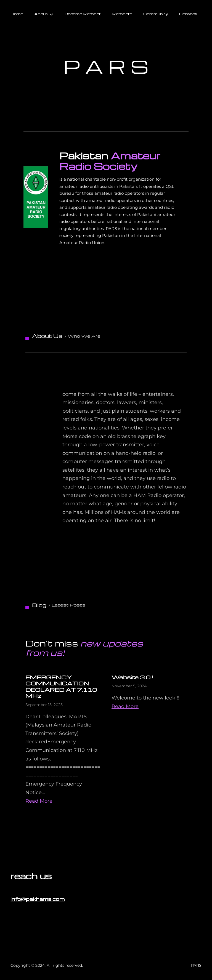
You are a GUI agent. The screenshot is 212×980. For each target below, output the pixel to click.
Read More (39, 801)
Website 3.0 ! (132, 677)
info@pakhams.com (38, 899)
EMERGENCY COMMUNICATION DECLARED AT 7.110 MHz (61, 687)
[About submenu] (51, 14)
